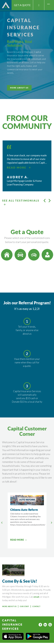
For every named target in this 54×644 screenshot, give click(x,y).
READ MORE (19, 168)
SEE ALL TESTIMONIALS (21, 202)
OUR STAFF (24, 606)
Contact (36, 606)
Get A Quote (22, 5)
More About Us (9, 606)
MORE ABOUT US (19, 88)
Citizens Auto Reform (24, 510)
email (36, 597)
